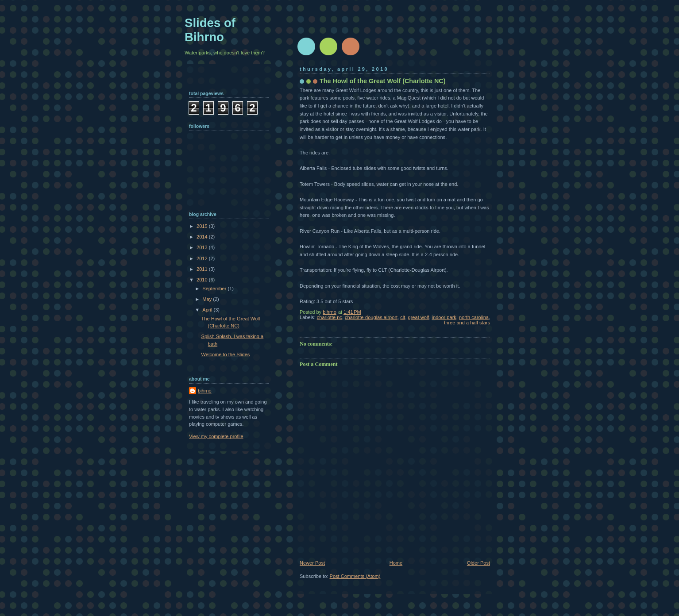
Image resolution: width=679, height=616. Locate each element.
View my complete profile (216, 436)
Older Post (478, 563)
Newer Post (312, 563)
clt (403, 317)
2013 (203, 247)
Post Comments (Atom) (355, 576)
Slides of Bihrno (210, 30)
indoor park (444, 317)
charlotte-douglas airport (371, 317)
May (208, 299)
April (208, 310)
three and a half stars (467, 323)
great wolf (419, 317)
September (215, 289)
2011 (203, 269)
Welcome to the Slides (226, 354)
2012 (203, 258)
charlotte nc (330, 317)
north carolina (474, 317)
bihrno (205, 391)
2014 (203, 237)
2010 (203, 280)
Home (396, 563)
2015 (203, 226)
